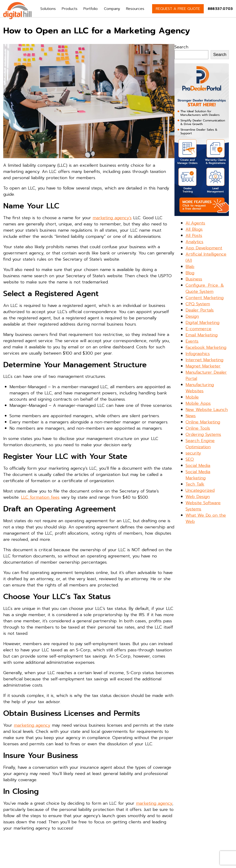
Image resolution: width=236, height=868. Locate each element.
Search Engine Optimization (200, 444)
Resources (135, 9)
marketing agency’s (112, 218)
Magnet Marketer (203, 366)
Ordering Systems (203, 434)
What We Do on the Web (206, 518)
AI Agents (195, 223)
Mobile (192, 397)
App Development (204, 248)
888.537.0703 (220, 9)
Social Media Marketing (198, 475)
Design (192, 316)
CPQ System (198, 304)
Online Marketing (203, 422)
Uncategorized (200, 490)
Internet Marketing (204, 360)
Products (70, 9)
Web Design (198, 497)
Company (112, 9)
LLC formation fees (40, 497)
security (193, 453)
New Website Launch (207, 410)
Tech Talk (195, 484)
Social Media (198, 466)
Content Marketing (205, 298)
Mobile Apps (198, 403)
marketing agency (32, 725)
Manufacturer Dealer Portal (206, 375)
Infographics (198, 354)
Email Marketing (202, 335)
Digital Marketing (202, 323)
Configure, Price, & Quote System (205, 288)
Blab (190, 267)
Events (192, 341)
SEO (190, 459)
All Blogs (194, 229)
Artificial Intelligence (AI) (206, 257)
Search (181, 47)
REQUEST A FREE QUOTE (178, 9)
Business (194, 279)
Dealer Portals (200, 310)
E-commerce (198, 329)
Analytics (194, 242)
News (191, 416)
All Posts (194, 236)
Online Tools (198, 428)
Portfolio (91, 9)
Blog (190, 273)
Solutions (48, 9)
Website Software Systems (203, 506)
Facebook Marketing (206, 347)
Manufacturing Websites (200, 388)
